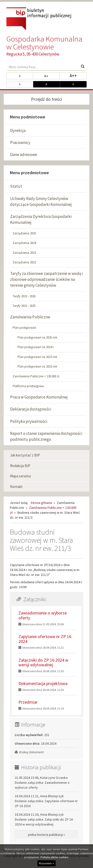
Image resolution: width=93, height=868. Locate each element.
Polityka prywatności (29, 421)
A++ (78, 75)
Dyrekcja (18, 130)
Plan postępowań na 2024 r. (36, 347)
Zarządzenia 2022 (24, 262)
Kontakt (16, 487)
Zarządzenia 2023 (24, 253)
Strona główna (41, 503)
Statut (16, 186)
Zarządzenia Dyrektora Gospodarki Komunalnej (41, 219)
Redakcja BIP (20, 466)
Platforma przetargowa (28, 386)
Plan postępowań (24, 328)
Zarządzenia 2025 (24, 233)
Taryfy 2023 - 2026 (24, 296)
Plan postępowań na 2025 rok (37, 337)
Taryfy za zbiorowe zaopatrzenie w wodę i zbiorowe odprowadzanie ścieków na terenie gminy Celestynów (46, 279)
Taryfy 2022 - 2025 (24, 306)
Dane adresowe (24, 155)
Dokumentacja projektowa (43, 683)
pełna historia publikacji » (46, 835)
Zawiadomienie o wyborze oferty (43, 615)
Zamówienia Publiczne (30, 317)
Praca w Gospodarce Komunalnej (39, 397)
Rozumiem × (46, 863)
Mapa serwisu (21, 476)
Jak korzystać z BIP (25, 455)
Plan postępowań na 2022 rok (37, 366)
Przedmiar (28, 702)
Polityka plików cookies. (55, 857)
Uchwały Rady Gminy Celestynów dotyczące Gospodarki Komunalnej (41, 201)
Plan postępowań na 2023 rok (37, 357)
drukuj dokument (29, 752)
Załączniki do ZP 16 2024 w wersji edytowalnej (43, 662)
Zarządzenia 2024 (24, 243)
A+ (52, 76)
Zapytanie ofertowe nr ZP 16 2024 (45, 639)
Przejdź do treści (46, 99)
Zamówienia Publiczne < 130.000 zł (36, 376)
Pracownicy (20, 142)
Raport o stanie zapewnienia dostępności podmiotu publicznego (46, 436)
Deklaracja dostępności (31, 409)
